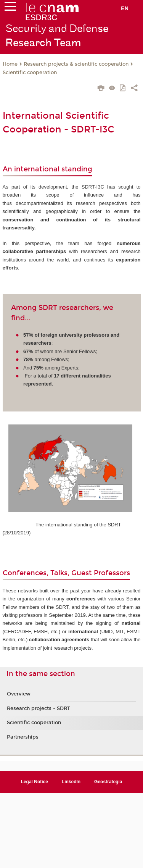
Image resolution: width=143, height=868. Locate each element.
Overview (19, 694)
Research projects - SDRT (39, 708)
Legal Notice (35, 782)
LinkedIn (71, 782)
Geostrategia (108, 782)
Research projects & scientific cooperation (76, 64)
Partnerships (23, 737)
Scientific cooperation (30, 73)
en (125, 8)
